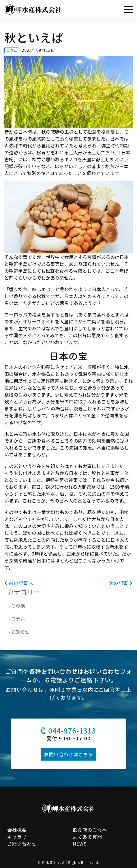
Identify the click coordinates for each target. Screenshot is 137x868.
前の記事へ (19, 583)
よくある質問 (87, 837)
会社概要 (17, 830)
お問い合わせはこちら (68, 754)
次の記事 (121, 583)
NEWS (80, 844)
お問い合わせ (22, 844)
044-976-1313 (68, 731)
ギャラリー (19, 837)
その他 (18, 606)
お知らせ (20, 632)
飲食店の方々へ (90, 830)
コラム (18, 619)
